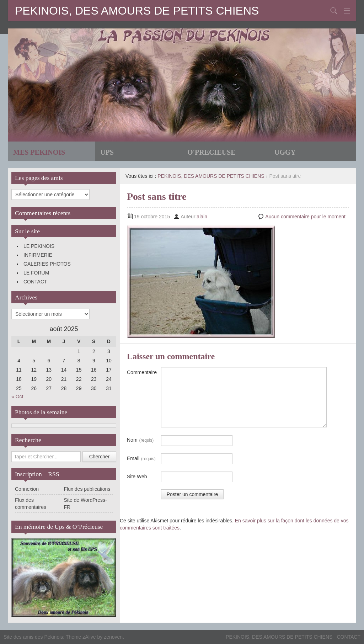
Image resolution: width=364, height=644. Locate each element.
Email (141, 459)
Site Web (137, 477)
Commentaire (142, 372)
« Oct (17, 396)
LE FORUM (36, 273)
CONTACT (35, 282)
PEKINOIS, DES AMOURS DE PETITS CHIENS (137, 11)
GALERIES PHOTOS (47, 264)
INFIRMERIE (38, 255)
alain (202, 217)
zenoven (113, 637)
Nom (140, 440)
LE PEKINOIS (39, 246)
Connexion (27, 489)
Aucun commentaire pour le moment (305, 217)
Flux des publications (87, 489)
